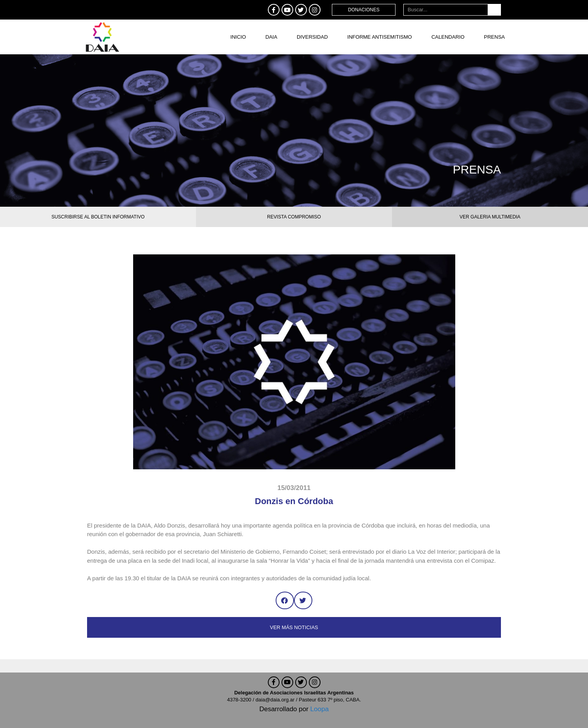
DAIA (271, 37)
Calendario (448, 37)
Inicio (238, 37)
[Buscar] (494, 10)
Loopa (320, 709)
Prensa (494, 37)
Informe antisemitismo (380, 37)
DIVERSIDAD (312, 37)
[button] (285, 600)
